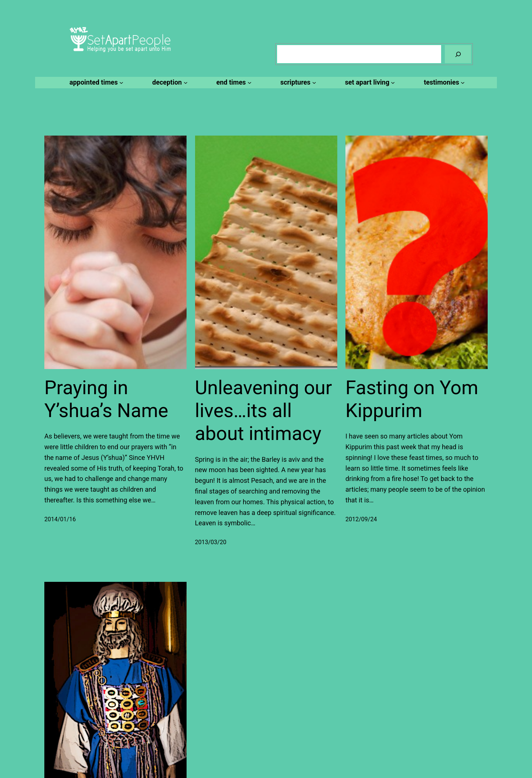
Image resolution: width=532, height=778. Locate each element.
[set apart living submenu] (369, 83)
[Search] (458, 54)
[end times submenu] (233, 83)
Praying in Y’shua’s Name (106, 399)
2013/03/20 (211, 542)
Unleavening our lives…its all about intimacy (264, 411)
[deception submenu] (169, 83)
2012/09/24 (361, 519)
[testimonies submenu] (443, 83)
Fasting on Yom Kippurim (412, 399)
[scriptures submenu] (297, 83)
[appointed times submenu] (95, 83)
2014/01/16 (60, 519)
